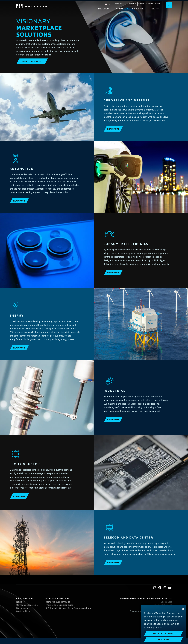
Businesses (22, 608)
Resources (133, 3)
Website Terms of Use (161, 614)
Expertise (138, 9)
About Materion (121, 3)
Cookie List (166, 602)
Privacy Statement (162, 608)
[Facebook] (160, 588)
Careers (141, 3)
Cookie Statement (163, 605)
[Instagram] (165, 588)
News (19, 602)
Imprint (168, 621)
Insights (155, 9)
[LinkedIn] (155, 588)
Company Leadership (27, 605)
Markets (121, 9)
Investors (150, 3)
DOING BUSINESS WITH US (57, 598)
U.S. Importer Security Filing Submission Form (68, 608)
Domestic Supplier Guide (58, 602)
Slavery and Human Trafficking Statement (151, 611)
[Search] (169, 5)
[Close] (183, 620)
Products (104, 9)
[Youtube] (170, 588)
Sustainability (23, 611)
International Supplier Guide (59, 605)
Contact (158, 3)
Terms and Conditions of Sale (157, 617)
